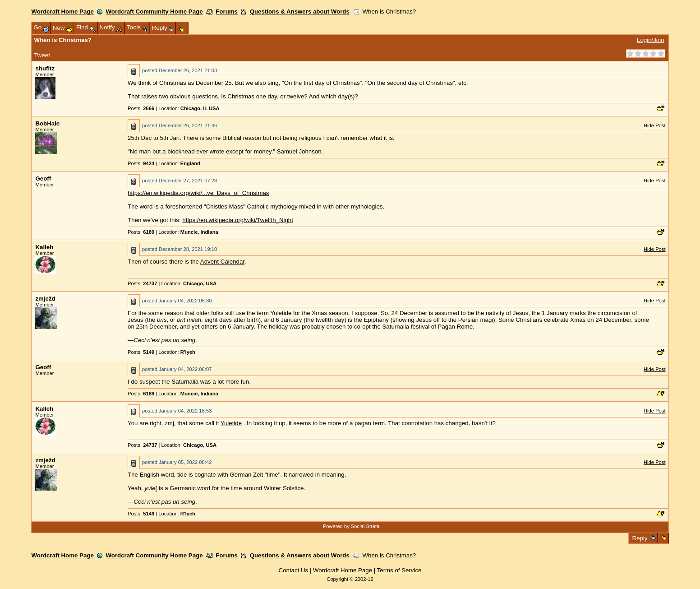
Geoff (43, 179)
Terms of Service (399, 570)
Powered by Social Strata (351, 526)
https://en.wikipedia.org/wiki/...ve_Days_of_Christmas (198, 193)
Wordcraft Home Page (62, 12)
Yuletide (231, 423)
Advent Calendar (222, 262)
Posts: (141, 108)
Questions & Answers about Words (300, 12)
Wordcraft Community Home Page (154, 12)
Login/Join (650, 40)
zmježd (45, 299)
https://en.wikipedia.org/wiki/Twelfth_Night (238, 220)
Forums (227, 12)
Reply (640, 538)
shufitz (45, 68)
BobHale (47, 123)
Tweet (42, 55)
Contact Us (294, 570)
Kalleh (44, 247)
